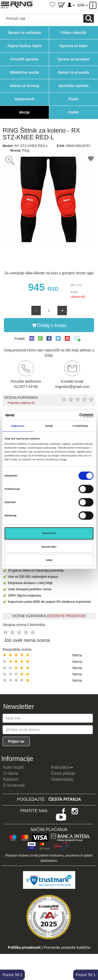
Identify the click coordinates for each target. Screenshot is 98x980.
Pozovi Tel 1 (86, 975)
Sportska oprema (73, 86)
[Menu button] (5, 5)
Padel (74, 99)
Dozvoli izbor (49, 547)
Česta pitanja (63, 773)
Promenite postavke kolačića (67, 947)
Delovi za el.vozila (74, 72)
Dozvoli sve (49, 533)
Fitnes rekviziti (74, 33)
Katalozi (11, 779)
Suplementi (24, 99)
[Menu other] (94, 5)
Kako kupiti (13, 767)
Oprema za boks (73, 46)
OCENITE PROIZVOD (66, 616)
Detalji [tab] (49, 426)
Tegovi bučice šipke (24, 46)
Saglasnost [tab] (18, 426)
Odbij (49, 560)
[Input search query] (44, 18)
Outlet (73, 112)
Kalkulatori (62, 767)
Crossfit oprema (24, 59)
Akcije (24, 112)
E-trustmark (14, 785)
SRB (82, 5)
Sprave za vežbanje (24, 33)
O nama (11, 773)
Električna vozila (24, 72)
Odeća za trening (24, 86)
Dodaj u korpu (49, 325)
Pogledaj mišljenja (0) (21, 403)
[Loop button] (89, 18)
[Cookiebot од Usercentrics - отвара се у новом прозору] (71, 416)
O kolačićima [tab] (80, 426)
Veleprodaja (62, 779)
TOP (91, 959)
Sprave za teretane (73, 59)
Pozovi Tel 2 (12, 975)
